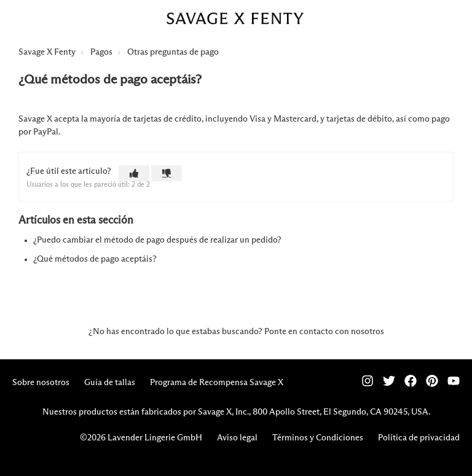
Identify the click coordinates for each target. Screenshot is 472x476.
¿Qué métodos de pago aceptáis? (95, 259)
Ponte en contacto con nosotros (324, 332)
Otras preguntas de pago (173, 52)
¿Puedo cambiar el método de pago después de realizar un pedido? (157, 240)
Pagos (101, 52)
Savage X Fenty (47, 52)
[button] (134, 173)
